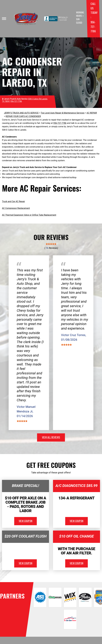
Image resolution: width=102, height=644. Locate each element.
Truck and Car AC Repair (13, 201)
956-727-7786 (93, 27)
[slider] (51, 244)
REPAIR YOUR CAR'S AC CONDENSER (23, 116)
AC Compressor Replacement (16, 208)
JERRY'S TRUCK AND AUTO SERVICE (21, 113)
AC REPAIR (92, 113)
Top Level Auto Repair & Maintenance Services (63, 113)
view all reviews (51, 437)
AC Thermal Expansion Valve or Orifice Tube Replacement (29, 215)
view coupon (25, 521)
